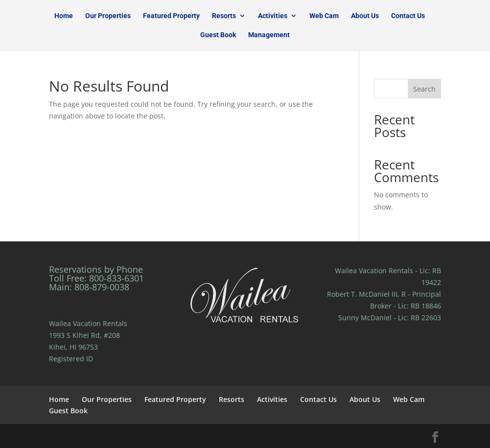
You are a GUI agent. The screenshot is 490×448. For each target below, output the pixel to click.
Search (424, 89)
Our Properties (108, 16)
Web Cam (324, 16)
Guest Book (218, 35)
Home (64, 16)
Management (269, 35)
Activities (273, 16)
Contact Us (408, 16)
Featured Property (171, 16)
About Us (365, 16)
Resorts (224, 16)
